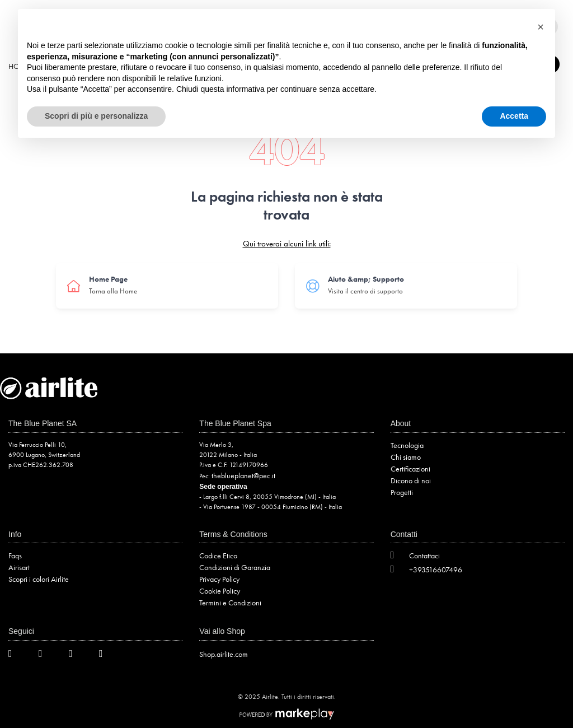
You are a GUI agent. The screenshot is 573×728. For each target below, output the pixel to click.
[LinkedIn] (107, 655)
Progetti (402, 492)
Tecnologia (407, 445)
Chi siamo (406, 457)
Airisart (19, 567)
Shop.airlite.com (224, 654)
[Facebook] (47, 655)
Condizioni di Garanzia (235, 567)
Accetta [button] (514, 116)
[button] (541, 27)
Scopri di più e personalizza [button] (96, 116)
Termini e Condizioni (230, 603)
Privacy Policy (219, 579)
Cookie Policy (220, 591)
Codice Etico (218, 556)
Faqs (15, 556)
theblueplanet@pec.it (243, 475)
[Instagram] (77, 655)
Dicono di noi (411, 480)
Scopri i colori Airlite (39, 579)
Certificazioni (410, 469)
